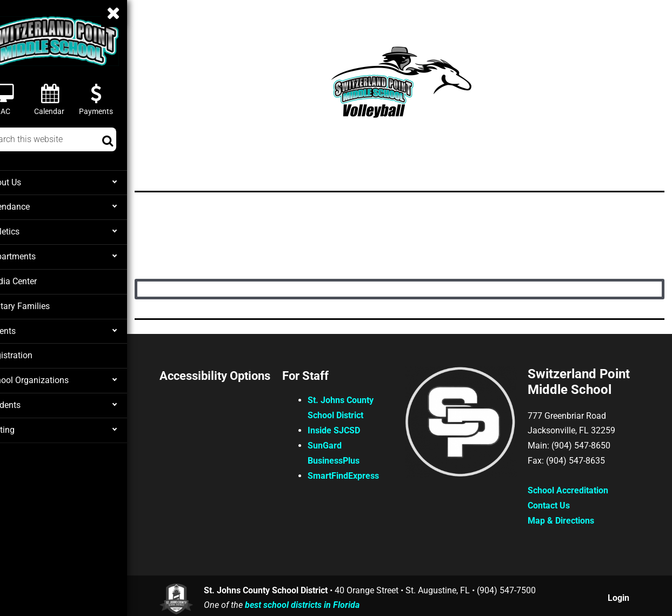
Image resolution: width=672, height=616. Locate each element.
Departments (34, 255)
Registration (33, 352)
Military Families (41, 304)
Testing (24, 425)
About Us (28, 182)
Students (27, 401)
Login (620, 595)
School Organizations (49, 377)
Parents (25, 328)
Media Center (35, 279)
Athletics (27, 231)
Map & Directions (567, 518)
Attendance (31, 206)
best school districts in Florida (324, 602)
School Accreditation (574, 488)
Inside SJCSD (353, 427)
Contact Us (555, 503)
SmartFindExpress (362, 473)
